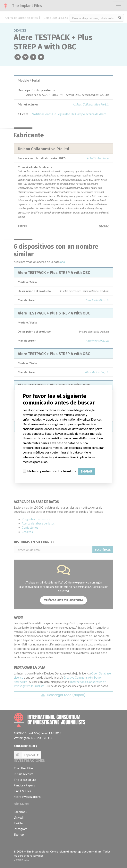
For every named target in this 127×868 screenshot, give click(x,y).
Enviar (86, 471)
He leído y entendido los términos (52, 471)
